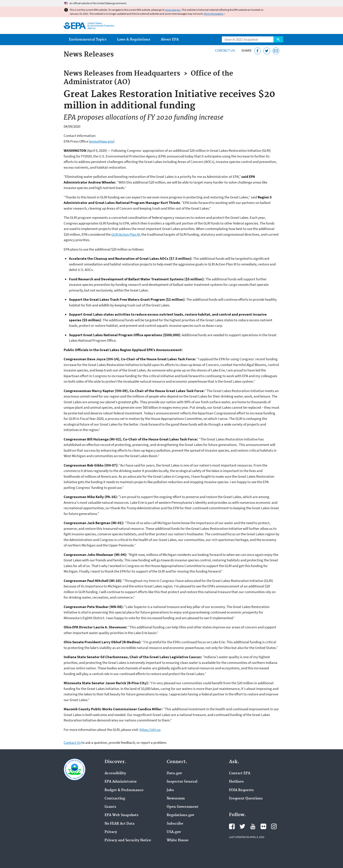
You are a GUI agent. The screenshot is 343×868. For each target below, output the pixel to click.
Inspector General (182, 782)
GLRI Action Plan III (126, 234)
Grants (110, 807)
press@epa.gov (102, 141)
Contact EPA (240, 773)
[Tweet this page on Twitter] (267, 51)
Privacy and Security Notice (128, 840)
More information (214, 14)
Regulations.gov (180, 815)
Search (278, 39)
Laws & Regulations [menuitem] (134, 40)
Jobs (170, 790)
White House (178, 840)
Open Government (183, 807)
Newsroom (176, 799)
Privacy (111, 832)
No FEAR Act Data (120, 824)
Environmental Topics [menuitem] (88, 40)
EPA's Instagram (274, 826)
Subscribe (175, 824)
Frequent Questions (246, 799)
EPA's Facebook (232, 826)
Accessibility (115, 773)
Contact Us (225, 50)
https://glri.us (150, 730)
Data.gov (174, 773)
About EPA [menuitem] (170, 40)
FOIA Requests (241, 790)
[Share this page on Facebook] (258, 51)
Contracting (115, 799)
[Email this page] (276, 51)
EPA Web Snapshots (122, 815)
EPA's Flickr (263, 826)
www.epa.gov (173, 10)
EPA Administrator (121, 782)
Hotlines (236, 782)
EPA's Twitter (242, 826)
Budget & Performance (124, 790)
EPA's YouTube (253, 826)
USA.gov (174, 832)
